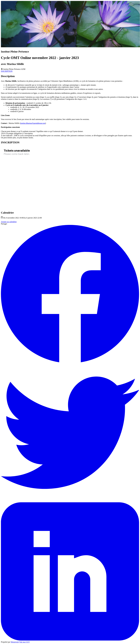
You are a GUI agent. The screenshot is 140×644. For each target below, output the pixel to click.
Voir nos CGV (24, 642)
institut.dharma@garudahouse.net (33, 123)
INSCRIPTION (7, 71)
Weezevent (15, 642)
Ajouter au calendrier (9, 222)
